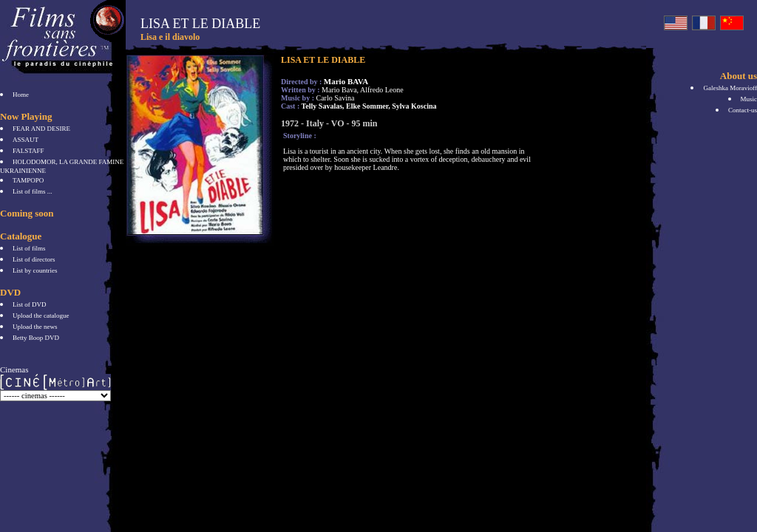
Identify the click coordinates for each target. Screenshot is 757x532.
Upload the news (35, 327)
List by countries (35, 270)
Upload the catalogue (41, 316)
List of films (29, 248)
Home (21, 95)
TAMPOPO (28, 180)
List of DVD (30, 304)
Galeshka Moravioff (730, 88)
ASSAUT (26, 140)
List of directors (34, 259)
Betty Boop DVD (36, 338)
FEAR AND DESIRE (41, 129)
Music (749, 99)
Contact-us (743, 110)
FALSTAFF (28, 151)
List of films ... (33, 191)
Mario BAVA (346, 81)
